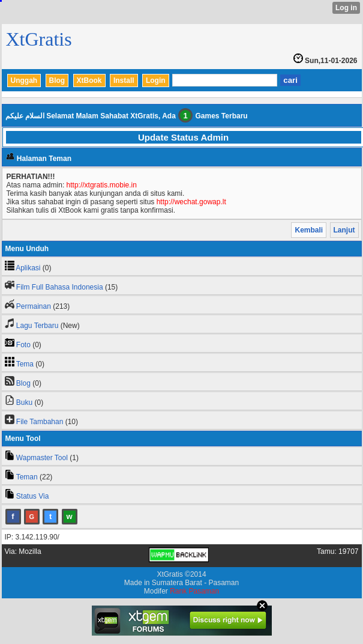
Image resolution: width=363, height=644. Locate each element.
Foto (23, 345)
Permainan (34, 306)
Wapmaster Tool (42, 458)
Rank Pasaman (194, 591)
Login (156, 80)
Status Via (32, 496)
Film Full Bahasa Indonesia (60, 287)
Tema (25, 364)
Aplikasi (28, 268)
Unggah (24, 80)
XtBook (89, 80)
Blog (57, 80)
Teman (27, 477)
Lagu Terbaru (37, 326)
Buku (24, 402)
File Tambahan (40, 422)
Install (124, 80)
